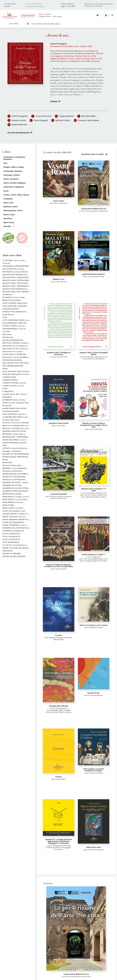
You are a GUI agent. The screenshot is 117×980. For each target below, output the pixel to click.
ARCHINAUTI (16, 273)
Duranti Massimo (97, 695)
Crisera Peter (61, 426)
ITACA (16, 403)
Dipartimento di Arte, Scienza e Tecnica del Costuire (15, 350)
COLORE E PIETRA (14, 327)
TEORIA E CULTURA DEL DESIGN (16, 549)
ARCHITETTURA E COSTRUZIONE (16, 281)
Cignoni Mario (61, 779)
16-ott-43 (6, 263)
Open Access (9, 222)
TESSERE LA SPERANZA (12, 554)
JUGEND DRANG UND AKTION (15, 408)
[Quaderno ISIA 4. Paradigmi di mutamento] (59, 325)
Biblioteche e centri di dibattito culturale (99, 4)
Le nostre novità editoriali (57, 152)
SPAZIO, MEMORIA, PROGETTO (16, 521)
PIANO (5, 460)
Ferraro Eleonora (92, 211)
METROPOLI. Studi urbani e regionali (14, 435)
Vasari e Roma (59, 201)
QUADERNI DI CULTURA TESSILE (16, 489)
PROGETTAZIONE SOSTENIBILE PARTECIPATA (15, 475)
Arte (5, 163)
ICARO (5, 388)
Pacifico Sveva (103, 211)
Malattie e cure (59, 279)
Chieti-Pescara (8, 314)
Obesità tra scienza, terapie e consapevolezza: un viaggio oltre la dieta (93, 425)
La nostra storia (10, 4)
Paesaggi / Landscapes (12, 451)
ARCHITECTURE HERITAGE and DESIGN (15, 276)
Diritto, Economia (11, 179)
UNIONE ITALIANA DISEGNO (14, 556)
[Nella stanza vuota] (94, 821)
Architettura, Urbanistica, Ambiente (14, 158)
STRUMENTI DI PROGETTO (13, 531)
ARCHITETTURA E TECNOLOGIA (16, 284)
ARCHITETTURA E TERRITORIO (16, 287)
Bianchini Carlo (101, 493)
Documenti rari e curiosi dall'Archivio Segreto (12, 353)
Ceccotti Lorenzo (91, 495)
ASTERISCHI (7, 294)
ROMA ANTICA (15, 501)
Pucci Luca (88, 559)
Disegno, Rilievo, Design (14, 167)
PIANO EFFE (7, 462)
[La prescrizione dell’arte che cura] (94, 183)
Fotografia (8, 199)
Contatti (7, 6)
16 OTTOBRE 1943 (14, 262)
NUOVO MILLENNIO (15, 441)
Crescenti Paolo (62, 357)
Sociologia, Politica (12, 175)
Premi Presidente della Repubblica (12, 466)
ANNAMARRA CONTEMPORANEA (16, 266)
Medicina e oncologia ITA (16, 429)
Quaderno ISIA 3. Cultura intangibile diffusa (94, 353)
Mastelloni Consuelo (96, 627)
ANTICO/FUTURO (14, 270)
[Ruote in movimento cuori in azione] (94, 604)
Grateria (58, 777)
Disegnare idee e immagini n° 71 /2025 (94, 490)
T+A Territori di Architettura (15, 546)
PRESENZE (15, 469)
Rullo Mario (90, 357)
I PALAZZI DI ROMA (15, 384)
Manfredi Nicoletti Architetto (94, 274)
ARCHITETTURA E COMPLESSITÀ (16, 279)
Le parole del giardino (58, 494)
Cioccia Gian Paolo (96, 429)
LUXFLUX (16, 423)
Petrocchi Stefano (97, 773)
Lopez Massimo (61, 282)
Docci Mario (91, 493)
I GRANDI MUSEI (9, 377)
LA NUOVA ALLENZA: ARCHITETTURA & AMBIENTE (14, 412)
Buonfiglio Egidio (58, 710)
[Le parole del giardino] (59, 468)
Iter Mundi (7, 406)
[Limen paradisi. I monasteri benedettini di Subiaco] (94, 747)
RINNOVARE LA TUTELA (16, 498)
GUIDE (5, 369)
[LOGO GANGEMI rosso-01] (10, 11)
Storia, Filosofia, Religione (15, 183)
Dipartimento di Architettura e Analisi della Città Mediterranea (16, 347)
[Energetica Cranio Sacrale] (59, 397)
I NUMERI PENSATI (10, 380)
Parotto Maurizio (62, 708)
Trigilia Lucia (97, 557)
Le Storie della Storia (11, 420)
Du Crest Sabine (61, 569)
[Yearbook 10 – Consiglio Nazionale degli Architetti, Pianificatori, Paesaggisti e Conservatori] (59, 818)
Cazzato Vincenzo (56, 496)
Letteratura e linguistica (14, 187)
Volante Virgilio (58, 640)
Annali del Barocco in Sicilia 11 (93, 554)
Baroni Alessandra (61, 203)
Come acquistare (67, 4)
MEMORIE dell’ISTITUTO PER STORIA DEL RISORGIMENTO (14, 432)
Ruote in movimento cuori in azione (94, 625)
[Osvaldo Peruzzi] (94, 674)
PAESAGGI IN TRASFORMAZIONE (16, 455)
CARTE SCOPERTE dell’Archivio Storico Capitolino (15, 304)
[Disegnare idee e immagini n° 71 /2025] (94, 465)
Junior (6, 191)
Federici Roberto (59, 712)
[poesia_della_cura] (25, 43)
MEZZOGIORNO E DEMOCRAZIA (15, 437)
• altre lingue (57, 16)
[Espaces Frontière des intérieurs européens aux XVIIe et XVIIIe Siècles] (59, 539)
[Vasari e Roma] (59, 179)
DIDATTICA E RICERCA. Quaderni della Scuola (16, 344)
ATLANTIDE (14, 298)
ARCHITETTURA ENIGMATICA (16, 290)
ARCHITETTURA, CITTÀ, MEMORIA (16, 293)
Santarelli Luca (100, 357)
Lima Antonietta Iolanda (96, 276)
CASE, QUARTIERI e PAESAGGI (15, 306)
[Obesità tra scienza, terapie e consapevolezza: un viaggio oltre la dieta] (94, 397)
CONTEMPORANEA (15, 330)
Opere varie (9, 203)
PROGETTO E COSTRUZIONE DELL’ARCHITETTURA (14, 478)
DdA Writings (8, 337)
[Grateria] (59, 751)
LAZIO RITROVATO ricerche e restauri (14, 415)
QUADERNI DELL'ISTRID (12, 485)
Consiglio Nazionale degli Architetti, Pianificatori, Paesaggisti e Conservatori (59, 848)
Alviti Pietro (68, 638)
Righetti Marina (97, 559)
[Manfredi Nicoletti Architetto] (94, 251)
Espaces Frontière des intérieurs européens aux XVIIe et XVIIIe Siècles (59, 565)
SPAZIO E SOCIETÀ (14, 518)
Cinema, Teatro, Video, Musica (16, 195)
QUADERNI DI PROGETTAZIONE (16, 492)
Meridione (8, 218)
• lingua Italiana (45, 16)
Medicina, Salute (11, 207)
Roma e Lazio (9, 215)
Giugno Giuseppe (91, 561)
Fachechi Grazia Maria (96, 850)
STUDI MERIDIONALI (11, 542)
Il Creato (59, 635)
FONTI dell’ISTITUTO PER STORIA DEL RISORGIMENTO (16, 364)
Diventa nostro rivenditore (94, 6)
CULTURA (6, 332)
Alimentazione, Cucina (13, 210)
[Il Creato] (59, 609)
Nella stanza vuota (94, 847)
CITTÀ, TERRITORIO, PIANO (16, 321)
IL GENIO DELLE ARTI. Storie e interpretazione (15, 395)
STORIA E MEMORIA (15, 526)
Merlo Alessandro (92, 497)
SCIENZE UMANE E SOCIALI (16, 515)
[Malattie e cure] (59, 253)
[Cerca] (28, 24)
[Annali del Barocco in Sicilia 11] (94, 534)
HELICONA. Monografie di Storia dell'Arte (16, 375)
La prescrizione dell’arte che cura (94, 209)
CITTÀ (5, 317)
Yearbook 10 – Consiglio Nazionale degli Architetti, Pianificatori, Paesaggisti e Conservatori (58, 841)
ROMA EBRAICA (13, 503)
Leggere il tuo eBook (68, 6)
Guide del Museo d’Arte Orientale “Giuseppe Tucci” (16, 372)
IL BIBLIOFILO (8, 391)
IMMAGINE (7, 397)
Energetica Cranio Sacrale (59, 423)
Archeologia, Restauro (13, 171)
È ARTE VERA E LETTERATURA (14, 354)
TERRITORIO (7, 551)
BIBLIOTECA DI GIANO (12, 300)
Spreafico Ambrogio (56, 638)
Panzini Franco (62, 498)
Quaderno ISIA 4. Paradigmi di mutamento (59, 353)
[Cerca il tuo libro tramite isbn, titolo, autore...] (70, 24)
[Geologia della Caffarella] (59, 680)
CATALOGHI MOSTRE (11, 309)
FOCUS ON (16, 358)
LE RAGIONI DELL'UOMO (16, 418)
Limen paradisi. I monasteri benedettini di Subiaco (94, 770)
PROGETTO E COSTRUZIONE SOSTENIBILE (14, 481)
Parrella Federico (99, 359)
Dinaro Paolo (103, 561)
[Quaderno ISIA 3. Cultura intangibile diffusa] (94, 325)
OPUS (5, 445)
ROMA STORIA (8, 505)
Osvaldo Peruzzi (94, 693)
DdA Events (7, 334)
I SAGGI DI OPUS (14, 387)
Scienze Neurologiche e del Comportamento (14, 512)
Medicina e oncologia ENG (16, 427)
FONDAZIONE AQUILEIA (12, 360)
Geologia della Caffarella (59, 706)
